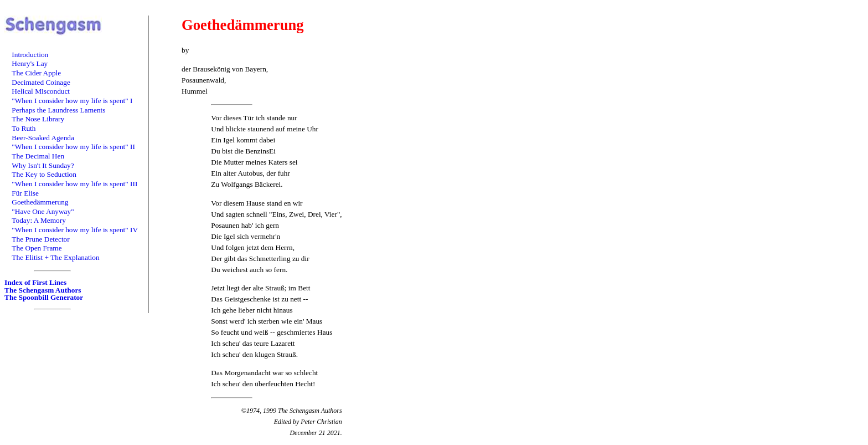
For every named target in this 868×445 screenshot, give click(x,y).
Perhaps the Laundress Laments (58, 110)
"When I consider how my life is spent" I (72, 101)
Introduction (30, 55)
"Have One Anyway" (43, 211)
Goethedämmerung (40, 202)
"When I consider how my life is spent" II (73, 147)
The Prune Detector (40, 239)
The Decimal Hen (38, 156)
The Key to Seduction (44, 174)
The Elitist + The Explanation (55, 257)
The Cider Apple (36, 73)
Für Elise (25, 193)
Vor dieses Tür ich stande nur (254, 118)
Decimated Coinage (41, 82)
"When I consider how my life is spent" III (74, 184)
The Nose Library (38, 119)
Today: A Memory (39, 220)
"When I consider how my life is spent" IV (75, 230)
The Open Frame (37, 248)
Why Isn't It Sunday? (43, 165)
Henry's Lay (30, 63)
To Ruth (24, 128)
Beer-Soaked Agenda (43, 138)
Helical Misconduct (41, 91)
